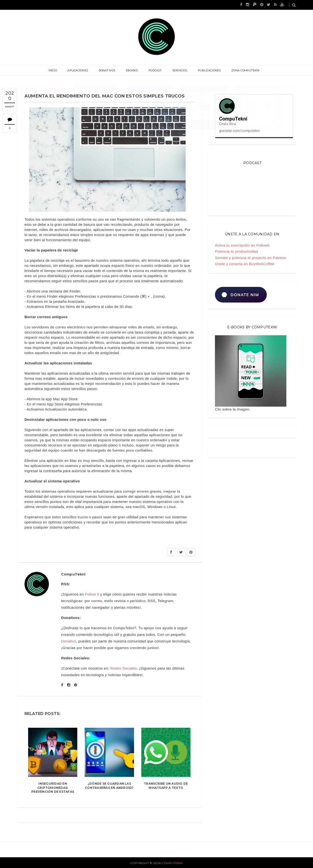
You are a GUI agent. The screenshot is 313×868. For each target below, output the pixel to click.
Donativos (108, 70)
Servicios (179, 70)
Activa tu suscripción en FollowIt (242, 245)
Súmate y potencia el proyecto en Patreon (251, 258)
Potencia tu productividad (236, 251)
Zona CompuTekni (242, 70)
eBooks (132, 70)
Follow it (92, 594)
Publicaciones (207, 70)
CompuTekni (172, 863)
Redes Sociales (123, 668)
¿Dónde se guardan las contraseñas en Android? (109, 786)
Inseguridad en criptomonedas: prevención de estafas (53, 788)
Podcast (155, 70)
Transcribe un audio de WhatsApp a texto (166, 786)
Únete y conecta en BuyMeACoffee (245, 264)
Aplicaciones (80, 70)
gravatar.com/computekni (240, 131)
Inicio (56, 70)
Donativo (69, 641)
